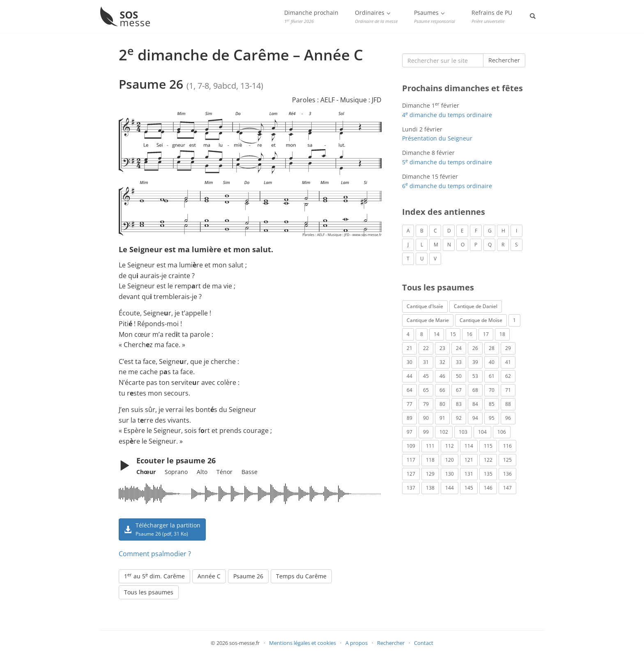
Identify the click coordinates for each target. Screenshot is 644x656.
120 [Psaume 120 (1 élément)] (450, 460)
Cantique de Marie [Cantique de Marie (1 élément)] (428, 320)
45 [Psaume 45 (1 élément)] (426, 376)
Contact (424, 643)
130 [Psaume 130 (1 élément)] (450, 474)
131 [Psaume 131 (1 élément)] (469, 474)
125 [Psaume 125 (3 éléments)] (507, 460)
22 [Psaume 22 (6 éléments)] (426, 348)
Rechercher (504, 60)
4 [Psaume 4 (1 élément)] (408, 334)
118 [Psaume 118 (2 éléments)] (430, 460)
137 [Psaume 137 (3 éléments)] (411, 488)
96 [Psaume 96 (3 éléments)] (508, 418)
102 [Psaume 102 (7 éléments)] (444, 432)
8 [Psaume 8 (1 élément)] (422, 334)
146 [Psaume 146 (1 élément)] (488, 488)
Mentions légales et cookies (302, 643)
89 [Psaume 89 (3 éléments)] (409, 418)
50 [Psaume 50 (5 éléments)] (459, 376)
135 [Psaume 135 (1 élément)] (488, 474)
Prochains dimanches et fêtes (462, 88)
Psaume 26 (248, 576)
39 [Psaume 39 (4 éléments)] (475, 362)
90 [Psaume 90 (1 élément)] (426, 418)
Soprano (176, 472)
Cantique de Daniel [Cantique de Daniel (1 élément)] (476, 306)
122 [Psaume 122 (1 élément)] (488, 460)
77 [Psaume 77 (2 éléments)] (409, 404)
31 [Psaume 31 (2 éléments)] (426, 362)
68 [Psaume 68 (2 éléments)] (475, 390)
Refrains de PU (492, 16)
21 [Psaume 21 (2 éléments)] (409, 348)
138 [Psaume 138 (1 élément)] (430, 488)
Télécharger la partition (162, 529)
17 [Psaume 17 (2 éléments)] (486, 334)
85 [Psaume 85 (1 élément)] (492, 404)
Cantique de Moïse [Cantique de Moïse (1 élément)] (481, 320)
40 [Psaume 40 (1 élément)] (492, 362)
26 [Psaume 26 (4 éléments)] (475, 348)
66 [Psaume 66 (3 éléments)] (442, 390)
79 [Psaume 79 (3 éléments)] (426, 404)
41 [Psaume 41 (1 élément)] (508, 362)
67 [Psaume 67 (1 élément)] (459, 390)
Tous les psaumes (149, 592)
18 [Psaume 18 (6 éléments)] (502, 334)
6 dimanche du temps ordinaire (447, 186)
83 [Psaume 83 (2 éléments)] (459, 404)
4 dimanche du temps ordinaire (447, 115)
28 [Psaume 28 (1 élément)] (492, 348)
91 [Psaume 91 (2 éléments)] (442, 418)
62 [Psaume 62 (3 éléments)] (508, 376)
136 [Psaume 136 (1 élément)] (507, 474)
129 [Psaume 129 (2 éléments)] (430, 474)
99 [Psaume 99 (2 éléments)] (426, 432)
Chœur (146, 472)
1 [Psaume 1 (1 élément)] (514, 320)
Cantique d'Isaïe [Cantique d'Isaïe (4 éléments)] (425, 306)
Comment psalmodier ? (155, 554)
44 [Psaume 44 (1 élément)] (409, 376)
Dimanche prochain (311, 16)
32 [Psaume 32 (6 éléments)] (442, 362)
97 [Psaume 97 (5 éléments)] (409, 432)
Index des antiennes (444, 212)
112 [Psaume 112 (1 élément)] (450, 446)
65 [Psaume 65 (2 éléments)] (426, 390)
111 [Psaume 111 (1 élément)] (430, 446)
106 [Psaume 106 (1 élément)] (502, 432)
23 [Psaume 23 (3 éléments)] (442, 348)
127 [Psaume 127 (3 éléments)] (411, 474)
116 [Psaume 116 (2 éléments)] (507, 446)
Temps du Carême (301, 576)
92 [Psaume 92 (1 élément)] (459, 418)
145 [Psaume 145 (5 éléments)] (469, 488)
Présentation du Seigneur (437, 138)
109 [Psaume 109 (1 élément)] (411, 446)
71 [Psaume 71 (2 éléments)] (508, 390)
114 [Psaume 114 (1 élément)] (469, 446)
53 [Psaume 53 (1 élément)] (475, 376)
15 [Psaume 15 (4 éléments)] (453, 334)
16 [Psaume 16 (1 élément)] (469, 334)
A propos (356, 643)
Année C (209, 576)
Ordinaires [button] (376, 16)
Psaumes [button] (435, 16)
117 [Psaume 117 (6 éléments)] (411, 460)
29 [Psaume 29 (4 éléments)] (508, 348)
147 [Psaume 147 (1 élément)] (507, 488)
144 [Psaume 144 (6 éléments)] (450, 488)
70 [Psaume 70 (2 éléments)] (492, 390)
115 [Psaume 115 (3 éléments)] (488, 446)
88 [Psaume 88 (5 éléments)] (508, 404)
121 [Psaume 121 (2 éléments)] (469, 460)
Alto (202, 472)
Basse (250, 472)
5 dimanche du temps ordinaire (447, 162)
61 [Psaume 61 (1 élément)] (492, 376)
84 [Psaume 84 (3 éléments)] (475, 404)
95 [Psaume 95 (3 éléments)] (492, 418)
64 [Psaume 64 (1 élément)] (409, 390)
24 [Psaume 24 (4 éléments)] (459, 348)
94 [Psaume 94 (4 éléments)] (475, 418)
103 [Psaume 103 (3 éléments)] (463, 432)
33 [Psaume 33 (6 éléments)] (459, 362)
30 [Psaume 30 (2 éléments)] (409, 362)
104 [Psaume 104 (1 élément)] (482, 432)
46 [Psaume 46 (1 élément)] (442, 376)
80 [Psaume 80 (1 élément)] (442, 404)
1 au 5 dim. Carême (154, 576)
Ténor (224, 472)
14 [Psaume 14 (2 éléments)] (437, 334)
